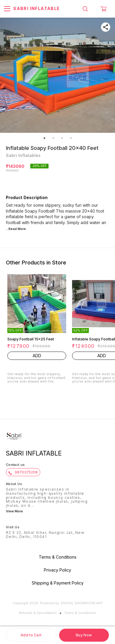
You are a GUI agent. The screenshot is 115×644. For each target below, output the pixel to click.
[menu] (7, 9)
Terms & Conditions (80, 613)
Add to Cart (31, 635)
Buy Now (84, 635)
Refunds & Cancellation (38, 613)
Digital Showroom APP (82, 603)
